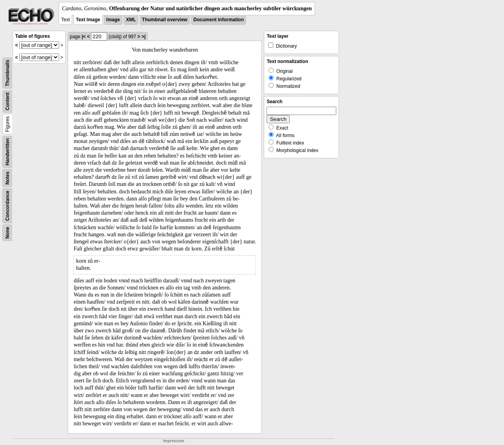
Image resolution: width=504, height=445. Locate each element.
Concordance (7, 206)
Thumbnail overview (165, 20)
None (7, 233)
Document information (219, 20)
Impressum (173, 441)
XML (131, 20)
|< (83, 37)
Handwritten (7, 152)
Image (113, 20)
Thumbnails (7, 73)
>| (143, 37)
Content (7, 101)
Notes (7, 178)
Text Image (88, 20)
